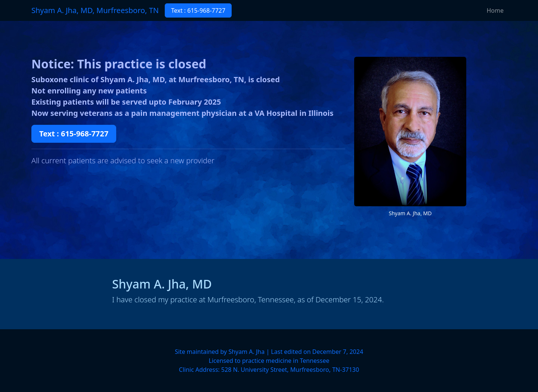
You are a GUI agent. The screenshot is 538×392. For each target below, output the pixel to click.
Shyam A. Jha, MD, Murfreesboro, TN (95, 10)
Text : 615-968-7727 (198, 10)
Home (495, 10)
